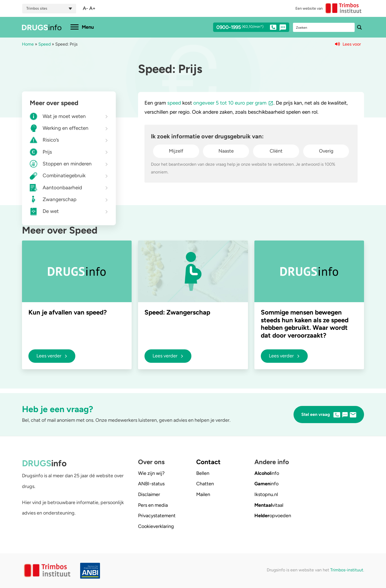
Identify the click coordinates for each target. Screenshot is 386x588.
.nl (266, 494)
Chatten (205, 484)
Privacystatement (157, 516)
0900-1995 (246, 28)
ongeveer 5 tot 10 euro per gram (230, 103)
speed (174, 103)
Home (28, 44)
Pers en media (153, 505)
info (267, 473)
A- (86, 8)
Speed (44, 44)
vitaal (269, 505)
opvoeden (273, 516)
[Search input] (324, 27)
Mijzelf (176, 151)
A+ (92, 8)
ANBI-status (151, 484)
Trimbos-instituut (347, 570)
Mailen (203, 494)
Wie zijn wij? (151, 473)
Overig (326, 151)
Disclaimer (149, 494)
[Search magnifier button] (359, 27)
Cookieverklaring (156, 526)
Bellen (203, 473)
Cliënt (276, 151)
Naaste (226, 151)
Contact (208, 462)
